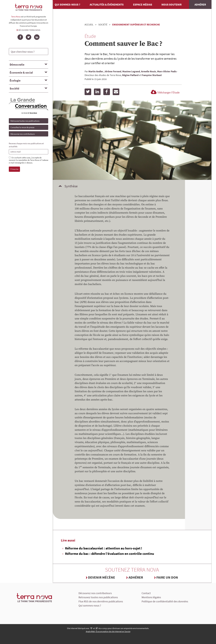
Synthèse (71, 186)
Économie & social (21, 72)
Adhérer (200, 4)
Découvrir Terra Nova (29, 30)
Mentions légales (151, 597)
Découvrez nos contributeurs (23, 134)
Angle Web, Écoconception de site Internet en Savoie (108, 631)
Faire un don (167, 577)
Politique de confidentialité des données (165, 601)
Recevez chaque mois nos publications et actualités (26, 145)
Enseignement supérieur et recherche (136, 25)
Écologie (15, 80)
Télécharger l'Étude (165, 92)
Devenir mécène (102, 577)
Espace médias (143, 4)
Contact (146, 593)
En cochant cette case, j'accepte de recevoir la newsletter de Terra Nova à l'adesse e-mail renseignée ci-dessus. (29, 160)
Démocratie (17, 65)
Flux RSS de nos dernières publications (101, 601)
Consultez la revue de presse (22, 127)
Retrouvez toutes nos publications (25, 121)
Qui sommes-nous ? (67, 4)
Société (14, 88)
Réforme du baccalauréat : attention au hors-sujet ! (104, 548)
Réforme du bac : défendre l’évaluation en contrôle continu (110, 554)
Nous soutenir (172, 4)
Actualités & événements (107, 4)
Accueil (89, 25)
